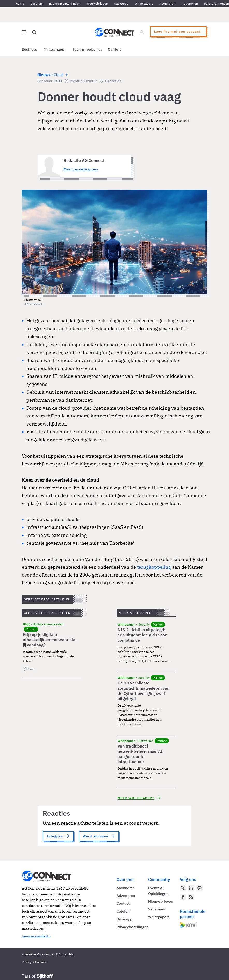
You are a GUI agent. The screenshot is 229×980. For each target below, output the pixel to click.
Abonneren (167, 4)
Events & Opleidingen (65, 4)
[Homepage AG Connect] (115, 32)
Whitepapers (144, 4)
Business (30, 49)
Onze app (124, 919)
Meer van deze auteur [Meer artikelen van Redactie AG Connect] (81, 169)
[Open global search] (34, 32)
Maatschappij (55, 49)
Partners (210, 4)
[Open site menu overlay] (24, 32)
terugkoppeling (155, 567)
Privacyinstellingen (133, 927)
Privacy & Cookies (34, 962)
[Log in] (142, 32)
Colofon (123, 911)
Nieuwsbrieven (97, 4)
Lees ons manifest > (36, 936)
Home (20, 4)
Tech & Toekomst (87, 49)
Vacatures (121, 4)
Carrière (115, 49)
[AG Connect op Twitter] (183, 888)
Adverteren (190, 4)
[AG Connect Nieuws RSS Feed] (191, 897)
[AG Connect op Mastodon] (199, 888)
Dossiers (37, 4)
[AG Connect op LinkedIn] (191, 888)
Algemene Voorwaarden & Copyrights (48, 954)
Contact (123, 903)
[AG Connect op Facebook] (183, 897)
